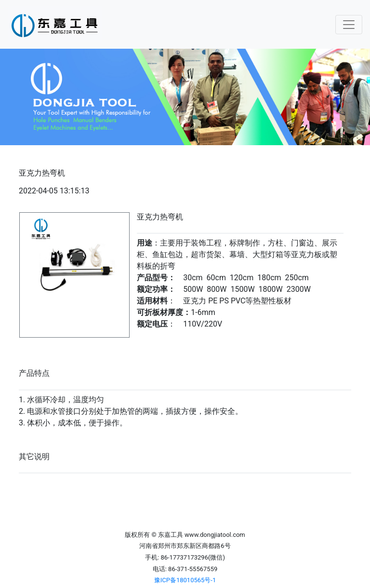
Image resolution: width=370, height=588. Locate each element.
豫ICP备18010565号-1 (185, 580)
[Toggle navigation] (349, 25)
